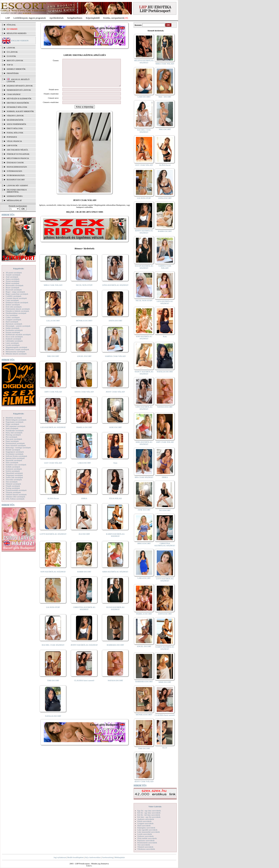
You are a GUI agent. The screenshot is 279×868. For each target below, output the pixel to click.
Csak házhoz (14, 94)
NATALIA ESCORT (53, 721)
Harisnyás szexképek (14, 324)
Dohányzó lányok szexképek (17, 302)
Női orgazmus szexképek (15, 426)
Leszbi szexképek (13, 345)
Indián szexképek (13, 328)
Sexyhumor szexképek (15, 454)
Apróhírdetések (56, 18)
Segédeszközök (15, 120)
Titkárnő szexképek (13, 484)
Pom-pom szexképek (14, 439)
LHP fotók (12, 145)
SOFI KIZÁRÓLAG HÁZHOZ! (53, 577)
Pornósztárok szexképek (15, 443)
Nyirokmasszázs (16, 175)
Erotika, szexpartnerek (114, 18)
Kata (115, 468)
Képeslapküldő (93, 18)
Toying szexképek (13, 488)
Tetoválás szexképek (14, 480)
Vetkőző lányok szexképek (16, 494)
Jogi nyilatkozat (60, 857)
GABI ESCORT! (144, 97)
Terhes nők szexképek (14, 477)
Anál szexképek (12, 277)
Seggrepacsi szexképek (15, 452)
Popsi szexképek (12, 441)
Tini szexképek (12, 482)
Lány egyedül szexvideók (147, 830)
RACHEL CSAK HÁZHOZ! (53, 650)
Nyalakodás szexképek (15, 430)
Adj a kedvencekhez (93, 857)
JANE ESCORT (115, 433)
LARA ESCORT (84, 468)
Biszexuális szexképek (15, 285)
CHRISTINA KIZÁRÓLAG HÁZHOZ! (84, 614)
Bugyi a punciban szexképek (17, 294)
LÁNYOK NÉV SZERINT (17, 185)
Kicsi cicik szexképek (14, 337)
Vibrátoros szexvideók (146, 849)
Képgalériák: (19, 268)
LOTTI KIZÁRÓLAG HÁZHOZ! (53, 539)
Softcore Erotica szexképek (16, 456)
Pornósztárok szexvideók (147, 843)
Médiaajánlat (119, 857)
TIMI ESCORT (53, 686)
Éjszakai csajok (15, 163)
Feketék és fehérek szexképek (17, 311)
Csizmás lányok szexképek (16, 298)
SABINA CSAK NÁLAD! (115, 361)
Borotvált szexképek (14, 290)
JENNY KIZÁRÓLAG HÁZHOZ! (84, 650)
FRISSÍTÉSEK (13, 73)
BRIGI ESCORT (144, 543)
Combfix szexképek (14, 296)
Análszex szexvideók (146, 819)
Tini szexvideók (144, 845)
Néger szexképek (12, 424)
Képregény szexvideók (146, 828)
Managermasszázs (17, 167)
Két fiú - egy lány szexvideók (149, 813)
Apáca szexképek (13, 279)
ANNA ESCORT (165, 198)
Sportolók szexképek (14, 460)
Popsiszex (12, 137)
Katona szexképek (13, 332)
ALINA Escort (53, 504)
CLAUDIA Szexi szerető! (84, 686)
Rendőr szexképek (13, 450)
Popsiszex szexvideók (146, 840)
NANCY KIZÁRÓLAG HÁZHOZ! (144, 373)
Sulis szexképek (12, 462)
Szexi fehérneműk (16, 124)
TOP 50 (10, 65)
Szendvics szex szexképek (16, 465)
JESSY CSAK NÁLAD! (115, 397)
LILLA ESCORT (53, 326)
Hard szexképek (12, 322)
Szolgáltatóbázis (75, 18)
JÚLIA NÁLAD (115, 504)
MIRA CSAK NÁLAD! (53, 290)
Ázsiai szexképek (13, 281)
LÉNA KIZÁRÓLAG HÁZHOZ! (115, 290)
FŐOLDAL (11, 25)
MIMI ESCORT (165, 682)
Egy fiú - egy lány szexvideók (149, 811)
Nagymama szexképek (15, 422)
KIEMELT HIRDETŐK (16, 69)
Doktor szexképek (13, 305)
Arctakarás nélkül (17, 150)
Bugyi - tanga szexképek (15, 292)
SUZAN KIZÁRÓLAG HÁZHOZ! (115, 614)
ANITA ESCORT (115, 326)
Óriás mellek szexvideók (147, 838)
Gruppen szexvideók (145, 823)
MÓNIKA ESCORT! (84, 326)
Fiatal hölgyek (15, 133)
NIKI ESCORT (53, 361)
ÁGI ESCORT (84, 539)
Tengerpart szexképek (14, 475)
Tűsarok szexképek (13, 492)
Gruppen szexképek (13, 319)
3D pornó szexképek (14, 273)
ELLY (165, 748)
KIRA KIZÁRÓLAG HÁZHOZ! (115, 577)
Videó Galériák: (155, 806)
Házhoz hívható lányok (20, 86)
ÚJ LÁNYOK (12, 52)
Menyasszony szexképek (15, 352)
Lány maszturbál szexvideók (149, 832)
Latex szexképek (12, 343)
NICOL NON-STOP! (84, 290)
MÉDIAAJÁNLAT (14, 200)
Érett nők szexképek (14, 307)
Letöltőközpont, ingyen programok (30, 18)
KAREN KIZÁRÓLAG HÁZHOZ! (115, 540)
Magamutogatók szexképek (16, 347)
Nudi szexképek (12, 428)
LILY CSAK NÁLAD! (53, 468)
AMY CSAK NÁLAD (53, 397)
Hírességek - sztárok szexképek (18, 326)
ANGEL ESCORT (84, 361)
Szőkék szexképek (13, 467)
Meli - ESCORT (165, 97)
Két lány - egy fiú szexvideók (149, 817)
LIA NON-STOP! (53, 613)
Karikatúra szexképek (14, 330)
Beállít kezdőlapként (76, 857)
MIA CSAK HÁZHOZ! (144, 477)
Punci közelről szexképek (16, 445)
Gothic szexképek (13, 317)
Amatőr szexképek (13, 275)
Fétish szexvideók (144, 821)
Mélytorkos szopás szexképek (17, 349)
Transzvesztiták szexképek (16, 490)
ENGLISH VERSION (20, 41)
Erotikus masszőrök (18, 103)
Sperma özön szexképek (15, 458)
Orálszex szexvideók (145, 836)
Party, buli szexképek (14, 433)
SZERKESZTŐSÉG (15, 196)
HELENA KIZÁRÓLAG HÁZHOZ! (144, 62)
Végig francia (14, 141)
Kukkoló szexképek (13, 339)
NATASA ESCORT (115, 686)
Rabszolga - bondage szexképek (18, 448)
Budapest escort (16, 180)
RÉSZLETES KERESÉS (17, 33)
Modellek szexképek (14, 418)
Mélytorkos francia (18, 158)
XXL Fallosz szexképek (15, 499)
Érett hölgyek (15, 128)
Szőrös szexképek (13, 471)
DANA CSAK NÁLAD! (84, 397)
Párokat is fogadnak (18, 154)
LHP (8, 18)
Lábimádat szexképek (14, 341)
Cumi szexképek (12, 300)
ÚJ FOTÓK (11, 56)
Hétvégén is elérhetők (19, 98)
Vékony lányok (15, 116)
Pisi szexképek (11, 437)
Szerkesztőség (107, 857)
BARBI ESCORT (84, 577)
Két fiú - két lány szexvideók (149, 815)
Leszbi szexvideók (145, 834)
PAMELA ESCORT (84, 433)
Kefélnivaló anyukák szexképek (18, 334)
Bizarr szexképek (12, 287)
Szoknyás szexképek (14, 469)
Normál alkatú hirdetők (20, 111)
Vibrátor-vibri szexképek (15, 497)
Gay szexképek (12, 315)
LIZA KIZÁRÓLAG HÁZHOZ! (53, 433)
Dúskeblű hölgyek (17, 107)
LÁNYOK (11, 48)
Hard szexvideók (144, 826)
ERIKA (84, 504)
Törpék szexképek (13, 486)
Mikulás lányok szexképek (16, 354)
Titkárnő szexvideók (145, 847)
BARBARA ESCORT (115, 650)
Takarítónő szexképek (14, 473)
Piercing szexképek (13, 435)
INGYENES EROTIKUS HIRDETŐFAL (17, 191)
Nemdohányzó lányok (19, 90)
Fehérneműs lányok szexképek (18, 309)
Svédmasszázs (14, 171)
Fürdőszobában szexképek (16, 313)
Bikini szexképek (12, 283)
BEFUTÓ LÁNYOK (15, 60)
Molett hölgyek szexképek (16, 420)
